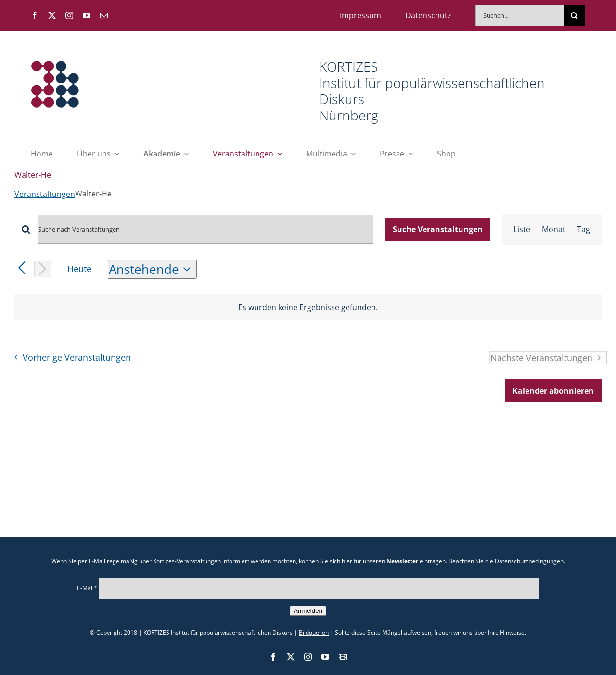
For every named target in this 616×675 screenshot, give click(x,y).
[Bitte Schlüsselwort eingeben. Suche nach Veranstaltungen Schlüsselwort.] (205, 229)
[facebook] (35, 15)
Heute (79, 269)
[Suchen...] (520, 16)
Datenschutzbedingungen (529, 561)
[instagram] (69, 15)
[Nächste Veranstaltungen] (43, 269)
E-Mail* (87, 588)
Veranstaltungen (45, 194)
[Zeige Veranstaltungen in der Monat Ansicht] (554, 229)
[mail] (104, 15)
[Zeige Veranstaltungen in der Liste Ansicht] (522, 229)
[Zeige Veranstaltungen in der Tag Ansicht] (584, 229)
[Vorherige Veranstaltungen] (22, 268)
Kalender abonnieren (553, 391)
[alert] (308, 307)
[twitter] (52, 15)
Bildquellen (314, 632)
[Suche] (574, 16)
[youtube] (87, 15)
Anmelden (308, 611)
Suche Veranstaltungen (438, 229)
